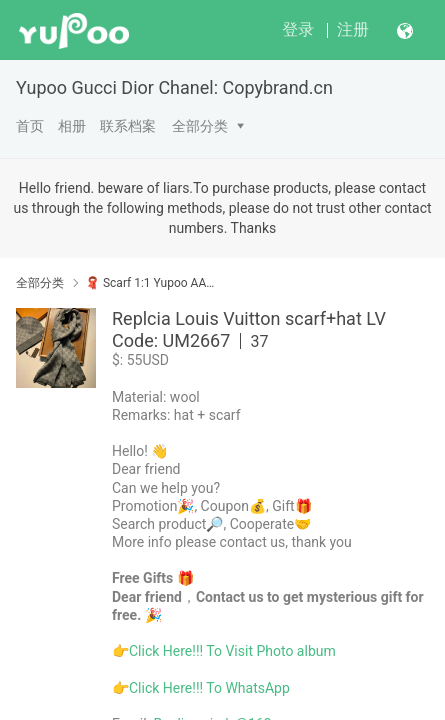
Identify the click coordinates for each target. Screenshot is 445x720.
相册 (72, 126)
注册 (353, 29)
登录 (298, 29)
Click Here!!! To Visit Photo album (232, 651)
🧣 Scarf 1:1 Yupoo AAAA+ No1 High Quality (150, 283)
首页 (30, 126)
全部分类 (200, 126)
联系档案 (128, 126)
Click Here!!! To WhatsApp (209, 688)
